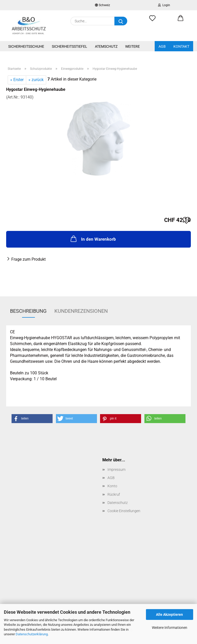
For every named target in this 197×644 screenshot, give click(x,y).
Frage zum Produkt (28, 259)
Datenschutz (118, 503)
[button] (181, 21)
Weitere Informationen (170, 628)
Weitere (132, 46)
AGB (162, 46)
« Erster (17, 80)
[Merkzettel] (152, 21)
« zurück (36, 80)
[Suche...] (121, 21)
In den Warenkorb (93, 239)
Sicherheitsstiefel (70, 46)
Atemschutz (106, 46)
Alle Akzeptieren (169, 614)
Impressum (116, 470)
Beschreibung (28, 311)
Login (164, 5)
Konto (112, 486)
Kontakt (181, 46)
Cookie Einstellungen (124, 511)
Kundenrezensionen (81, 311)
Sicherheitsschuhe (26, 46)
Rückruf (114, 494)
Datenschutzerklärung (32, 634)
